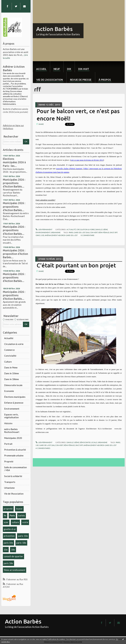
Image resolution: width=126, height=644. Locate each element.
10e (6, 550)
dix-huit (84, 69)
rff (116, 232)
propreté (8, 509)
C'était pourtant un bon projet (76, 265)
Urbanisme (9, 488)
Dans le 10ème (12, 373)
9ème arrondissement (14, 570)
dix (69, 69)
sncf (112, 232)
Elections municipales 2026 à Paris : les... (14, 162)
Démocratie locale (13, 385)
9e (5, 515)
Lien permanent (44, 229)
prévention (9, 536)
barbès (22, 515)
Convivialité (10, 356)
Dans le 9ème (11, 367)
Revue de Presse (81, 80)
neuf (57, 69)
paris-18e (21, 543)
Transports (10, 482)
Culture (8, 362)
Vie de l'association (50, 80)
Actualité (9, 338)
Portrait (8, 444)
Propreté (9, 461)
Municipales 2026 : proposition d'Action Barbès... (15, 254)
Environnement (12, 409)
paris (71, 232)
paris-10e (23, 536)
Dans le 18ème (12, 379)
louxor (19, 509)
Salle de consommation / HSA (15, 469)
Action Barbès (54, 29)
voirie (25, 522)
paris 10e (8, 543)
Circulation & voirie (14, 344)
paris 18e (8, 563)
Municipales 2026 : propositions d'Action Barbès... (14, 183)
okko (38, 235)
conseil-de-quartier (13, 556)
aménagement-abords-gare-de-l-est (61, 235)
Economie (9, 391)
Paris (12, 515)
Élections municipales (15, 397)
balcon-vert (92, 232)
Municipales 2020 (13, 438)
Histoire (8, 423)
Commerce (9, 350)
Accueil (41, 69)
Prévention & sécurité (15, 450)
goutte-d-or (10, 529)
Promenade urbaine (14, 455)
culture (15, 522)
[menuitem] (41, 67)
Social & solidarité (13, 476)
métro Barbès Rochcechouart (12, 431)
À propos (105, 80)
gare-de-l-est (80, 232)
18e (13, 550)
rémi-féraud (104, 232)
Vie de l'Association (14, 494)
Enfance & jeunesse (14, 403)
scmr (6, 522)
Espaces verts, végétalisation (11, 416)
